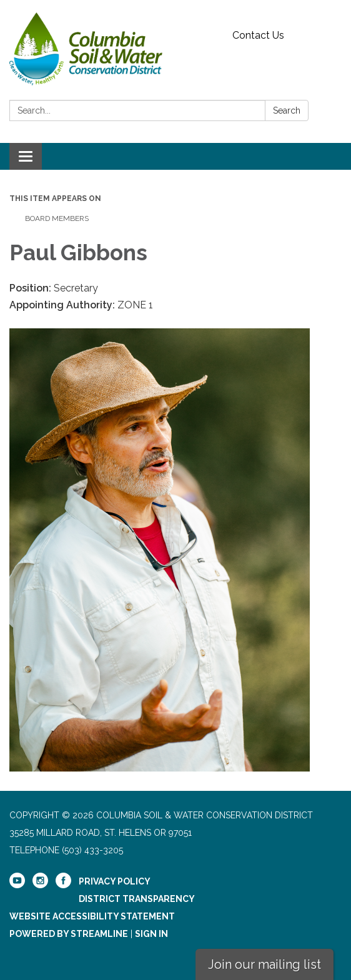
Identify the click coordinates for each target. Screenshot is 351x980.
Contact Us (258, 35)
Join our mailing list (264, 964)
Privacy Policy (115, 881)
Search (287, 110)
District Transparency (137, 899)
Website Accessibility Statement (92, 916)
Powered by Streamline (69, 934)
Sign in (151, 934)
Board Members (57, 218)
